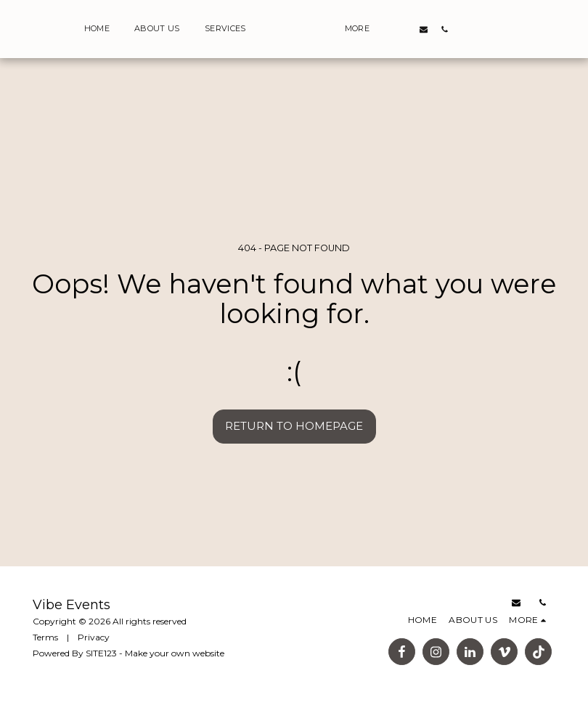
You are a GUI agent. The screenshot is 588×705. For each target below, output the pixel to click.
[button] (511, 29)
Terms (45, 637)
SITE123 (101, 653)
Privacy (94, 637)
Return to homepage (294, 426)
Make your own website (175, 653)
